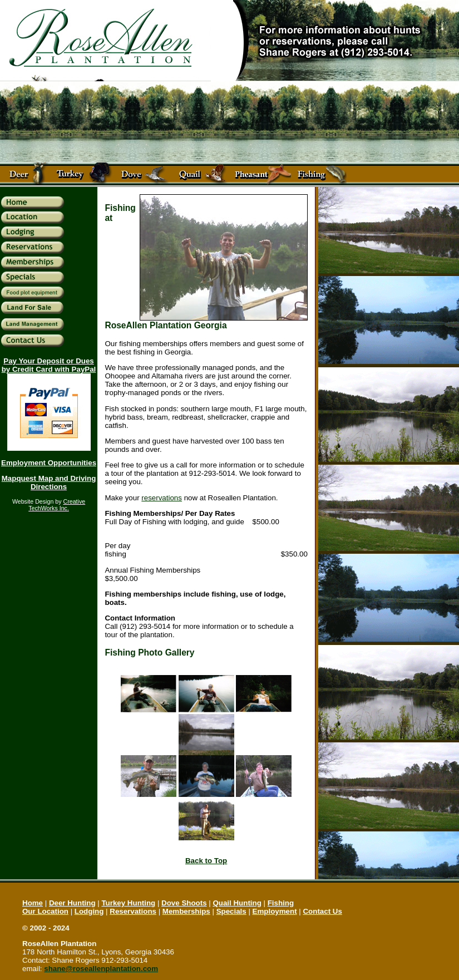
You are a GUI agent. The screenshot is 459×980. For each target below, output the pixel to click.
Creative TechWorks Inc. (57, 505)
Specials (231, 911)
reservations (162, 498)
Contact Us (322, 911)
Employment (275, 911)
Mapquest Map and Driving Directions (49, 482)
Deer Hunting (72, 903)
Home (33, 903)
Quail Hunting (237, 903)
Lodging (89, 911)
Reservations (133, 911)
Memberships (186, 911)
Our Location (45, 911)
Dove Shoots (184, 903)
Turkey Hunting (128, 903)
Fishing (281, 903)
